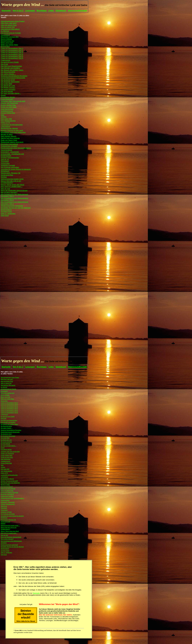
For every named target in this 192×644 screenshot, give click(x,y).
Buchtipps (42, 11)
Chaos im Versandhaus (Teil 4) (9, 409)
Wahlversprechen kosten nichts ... (10, 526)
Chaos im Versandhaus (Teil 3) (9, 407)
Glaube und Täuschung (7, 454)
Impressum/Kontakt (77, 11)
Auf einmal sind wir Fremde (8, 389)
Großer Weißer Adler (7, 456)
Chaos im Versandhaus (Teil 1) (9, 403)
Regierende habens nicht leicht (9, 493)
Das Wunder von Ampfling (8, 422)
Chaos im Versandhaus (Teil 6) (9, 413)
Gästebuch (61, 11)
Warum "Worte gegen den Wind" (10, 531)
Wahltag (3, 524)
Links (51, 11)
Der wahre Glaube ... (7, 428)
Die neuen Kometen (6, 442)
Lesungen (30, 11)
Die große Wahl (5, 438)
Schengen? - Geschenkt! (8, 502)
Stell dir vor (4, 506)
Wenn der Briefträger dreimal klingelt (11, 537)
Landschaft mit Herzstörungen (9, 475)
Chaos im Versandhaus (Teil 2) (9, 405)
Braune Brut (4, 401)
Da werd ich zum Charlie (8, 417)
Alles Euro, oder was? (7, 379)
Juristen (3, 467)
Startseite (6, 11)
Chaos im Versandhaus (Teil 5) (9, 411)
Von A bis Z (18, 11)
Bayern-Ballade (5, 395)
